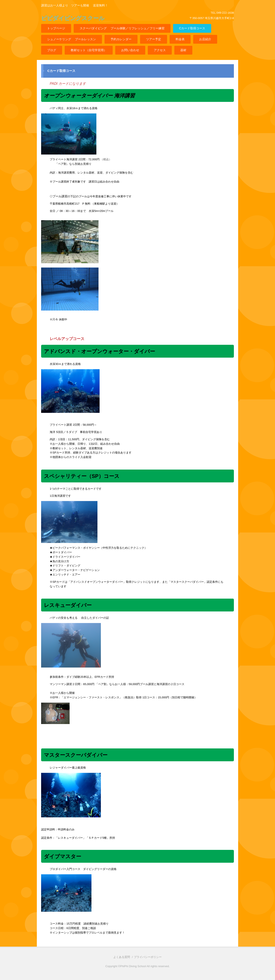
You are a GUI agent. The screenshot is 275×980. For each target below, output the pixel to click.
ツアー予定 (154, 39)
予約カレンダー (121, 39)
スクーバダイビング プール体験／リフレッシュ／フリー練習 (122, 28)
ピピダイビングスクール (73, 18)
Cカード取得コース (192, 28)
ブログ (52, 50)
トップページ (56, 28)
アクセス (160, 50)
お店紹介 (205, 39)
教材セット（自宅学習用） (89, 50)
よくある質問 (122, 957)
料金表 (180, 39)
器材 (183, 50)
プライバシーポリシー (148, 957)
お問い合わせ (130, 50)
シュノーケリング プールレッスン (72, 39)
